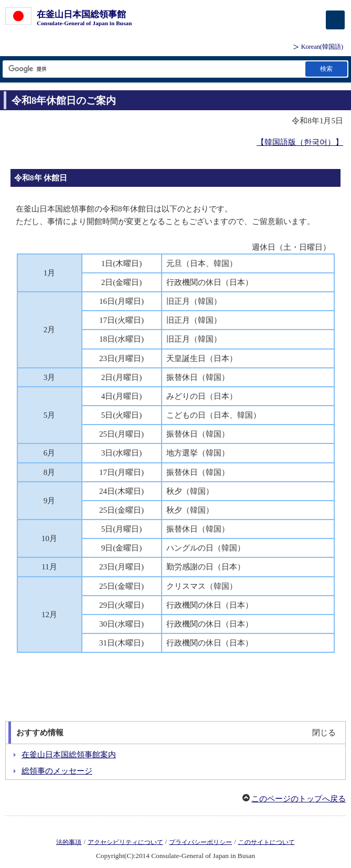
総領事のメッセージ (57, 771)
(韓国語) (322, 47)
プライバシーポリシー (200, 842)
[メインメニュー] (335, 20)
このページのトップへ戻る (299, 799)
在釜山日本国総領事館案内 (69, 755)
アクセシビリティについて (125, 842)
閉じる (324, 733)
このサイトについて (267, 842)
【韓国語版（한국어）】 (300, 142)
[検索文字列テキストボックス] (153, 69)
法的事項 (69, 842)
